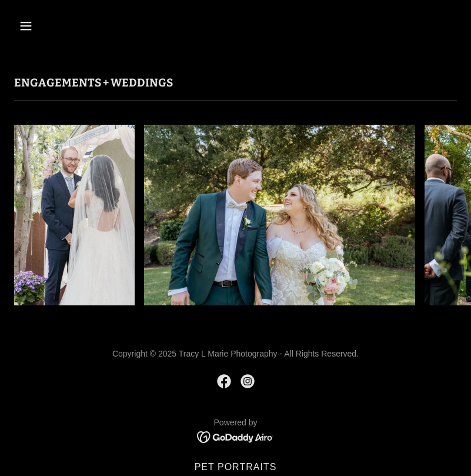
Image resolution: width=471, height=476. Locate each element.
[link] (224, 381)
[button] (47, 26)
